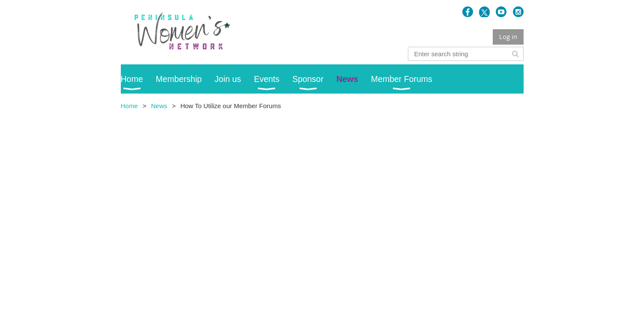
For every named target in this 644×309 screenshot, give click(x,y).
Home (129, 106)
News (159, 106)
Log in (508, 36)
